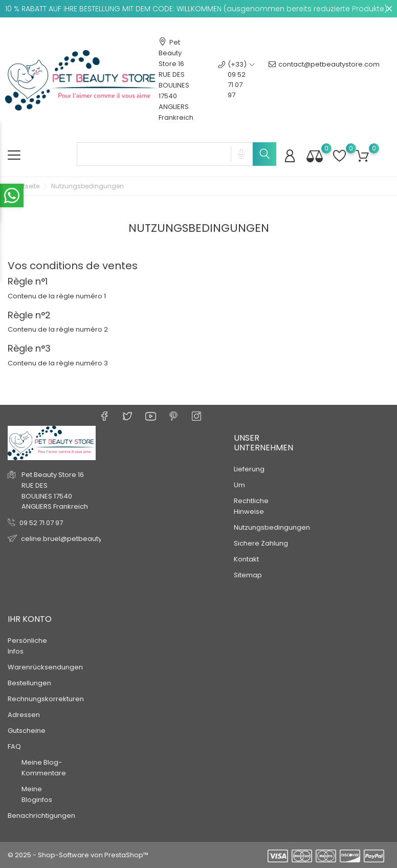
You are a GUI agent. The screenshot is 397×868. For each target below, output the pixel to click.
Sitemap (248, 575)
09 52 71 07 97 (41, 523)
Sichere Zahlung (261, 543)
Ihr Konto (30, 619)
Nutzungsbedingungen (272, 527)
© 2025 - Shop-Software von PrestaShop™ (78, 855)
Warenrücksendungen (45, 667)
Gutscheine (27, 731)
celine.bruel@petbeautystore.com (79, 539)
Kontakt (246, 559)
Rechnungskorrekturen (46, 699)
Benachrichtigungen (41, 816)
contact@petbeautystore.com (324, 80)
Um (239, 485)
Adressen (24, 715)
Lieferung (249, 469)
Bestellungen (29, 683)
